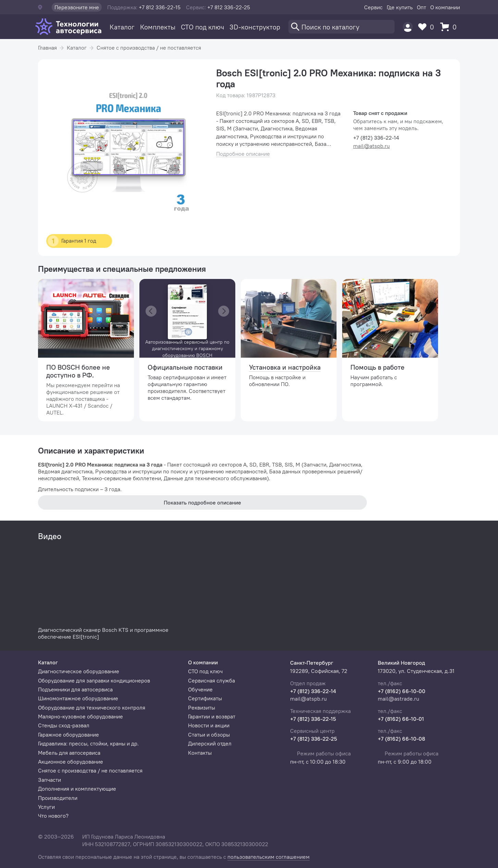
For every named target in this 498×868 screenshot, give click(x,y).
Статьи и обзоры (209, 735)
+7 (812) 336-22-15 (313, 719)
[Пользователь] (408, 27)
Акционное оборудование (71, 762)
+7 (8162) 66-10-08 (401, 739)
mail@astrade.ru (399, 699)
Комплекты (158, 27)
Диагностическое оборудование (79, 671)
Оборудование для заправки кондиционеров (94, 680)
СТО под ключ (202, 27)
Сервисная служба (211, 680)
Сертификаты (205, 698)
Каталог (122, 27)
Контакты (200, 753)
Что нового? (53, 816)
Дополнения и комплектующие (77, 789)
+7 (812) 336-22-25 (314, 739)
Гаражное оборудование (69, 735)
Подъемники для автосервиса (75, 689)
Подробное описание (243, 154)
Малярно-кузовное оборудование (80, 716)
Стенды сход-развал (64, 725)
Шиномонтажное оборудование (78, 698)
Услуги (46, 807)
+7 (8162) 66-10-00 (402, 691)
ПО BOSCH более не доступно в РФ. (78, 371)
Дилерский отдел (210, 743)
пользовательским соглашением (269, 857)
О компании (445, 7)
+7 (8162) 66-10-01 (401, 719)
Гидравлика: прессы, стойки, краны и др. (88, 743)
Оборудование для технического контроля (92, 707)
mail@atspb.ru (371, 146)
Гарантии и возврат (212, 716)
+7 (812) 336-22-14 (313, 691)
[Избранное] (428, 27)
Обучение (200, 689)
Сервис (373, 7)
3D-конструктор (255, 27)
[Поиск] (341, 27)
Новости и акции (209, 725)
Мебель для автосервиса (69, 753)
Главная (47, 48)
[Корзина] (450, 27)
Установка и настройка (285, 367)
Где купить (400, 7)
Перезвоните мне (77, 7)
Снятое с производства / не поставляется (149, 48)
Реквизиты (202, 707)
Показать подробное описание (202, 502)
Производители (58, 798)
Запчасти (49, 780)
